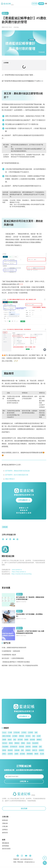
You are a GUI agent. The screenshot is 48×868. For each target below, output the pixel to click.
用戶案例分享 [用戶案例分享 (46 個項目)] (14, 747)
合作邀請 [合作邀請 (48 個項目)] (15, 736)
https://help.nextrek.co (19, 572)
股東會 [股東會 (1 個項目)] (4, 750)
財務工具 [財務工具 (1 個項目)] (35, 750)
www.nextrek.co (17, 570)
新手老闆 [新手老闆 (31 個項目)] (20, 740)
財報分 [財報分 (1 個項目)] (4, 754)
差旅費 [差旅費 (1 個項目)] (4, 740)
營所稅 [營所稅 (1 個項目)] (11, 743)
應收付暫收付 (10, 479)
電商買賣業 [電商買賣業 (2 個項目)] (30, 754)
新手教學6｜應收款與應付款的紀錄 (17, 471)
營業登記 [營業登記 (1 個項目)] (17, 743)
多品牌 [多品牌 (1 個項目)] (39, 736)
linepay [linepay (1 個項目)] (4, 732)
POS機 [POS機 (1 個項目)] (10, 732)
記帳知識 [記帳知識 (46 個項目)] (17, 750)
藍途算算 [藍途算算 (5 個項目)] (10, 750)
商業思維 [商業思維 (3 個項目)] (21, 736)
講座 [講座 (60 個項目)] (22, 750)
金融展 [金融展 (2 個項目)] (16, 754)
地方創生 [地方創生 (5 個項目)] (28, 736)
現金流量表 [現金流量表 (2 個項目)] (5, 747)
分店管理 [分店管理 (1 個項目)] (30, 732)
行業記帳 (5, 826)
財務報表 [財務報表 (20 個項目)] (28, 750)
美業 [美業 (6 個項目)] (40, 747)
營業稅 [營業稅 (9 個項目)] (23, 743)
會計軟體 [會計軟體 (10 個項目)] (32, 740)
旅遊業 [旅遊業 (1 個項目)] (26, 740)
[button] (46, 4)
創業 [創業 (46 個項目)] (36, 732)
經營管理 (5, 833)
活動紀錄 (5, 823)
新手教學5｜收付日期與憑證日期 (17, 475)
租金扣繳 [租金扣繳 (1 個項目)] (21, 747)
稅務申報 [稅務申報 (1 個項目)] (28, 747)
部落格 (12, 5)
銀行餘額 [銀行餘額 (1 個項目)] (22, 754)
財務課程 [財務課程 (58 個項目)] (41, 750)
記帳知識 (5, 527)
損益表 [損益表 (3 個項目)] (10, 740)
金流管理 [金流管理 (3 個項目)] (10, 754)
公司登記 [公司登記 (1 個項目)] (24, 732)
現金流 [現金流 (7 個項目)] (29, 743)
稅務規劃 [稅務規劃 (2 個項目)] (35, 747)
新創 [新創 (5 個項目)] (15, 740)
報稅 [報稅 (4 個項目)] (34, 736)
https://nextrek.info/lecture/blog (22, 574)
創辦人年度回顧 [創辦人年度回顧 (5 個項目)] (6, 736)
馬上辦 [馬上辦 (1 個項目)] (42, 754)
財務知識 (5, 13)
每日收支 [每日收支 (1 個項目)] (5, 743)
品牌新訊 (5, 830)
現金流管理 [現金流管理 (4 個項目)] (35, 743)
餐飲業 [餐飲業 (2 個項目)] (36, 754)
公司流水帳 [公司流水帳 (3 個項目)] (17, 732)
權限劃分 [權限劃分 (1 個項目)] (39, 740)
